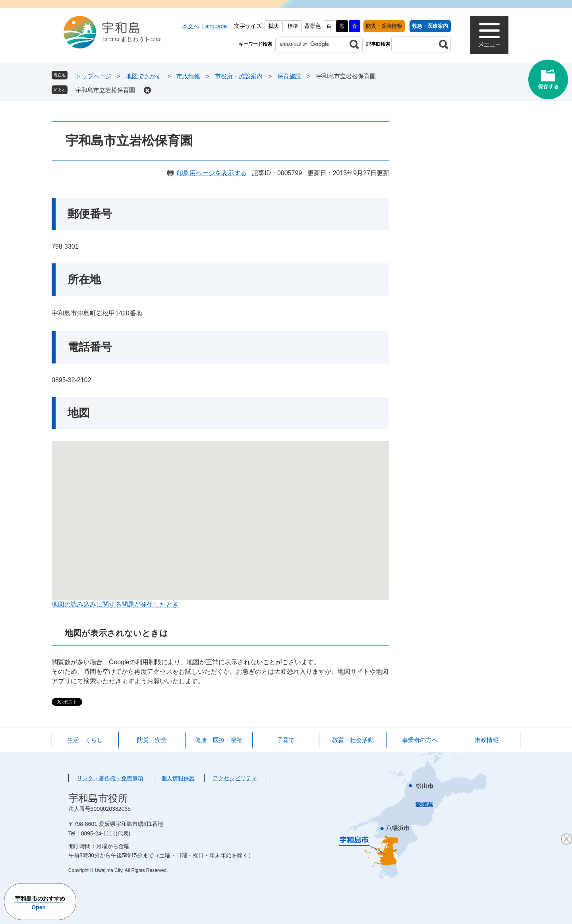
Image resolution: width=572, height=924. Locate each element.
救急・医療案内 (430, 26)
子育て (286, 740)
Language (214, 26)
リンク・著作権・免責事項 (110, 778)
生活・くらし (85, 740)
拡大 (274, 26)
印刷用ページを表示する (212, 173)
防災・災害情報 (384, 26)
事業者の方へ (420, 740)
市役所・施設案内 (239, 76)
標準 (293, 26)
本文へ (191, 26)
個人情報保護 (178, 778)
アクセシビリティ (235, 778)
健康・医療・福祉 (219, 740)
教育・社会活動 (353, 740)
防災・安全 (152, 740)
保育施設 (289, 76)
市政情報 (188, 76)
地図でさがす (144, 76)
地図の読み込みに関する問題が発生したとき (115, 604)
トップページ (93, 76)
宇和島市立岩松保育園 (105, 90)
